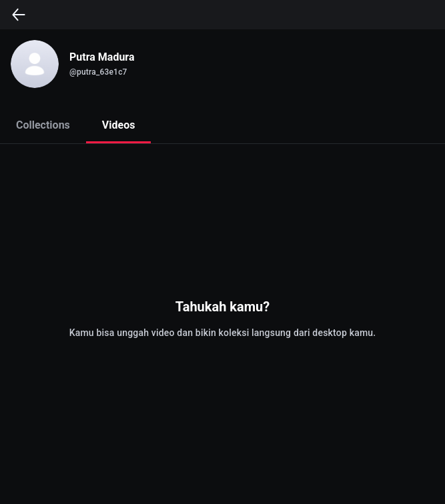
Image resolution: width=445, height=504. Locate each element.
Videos (119, 125)
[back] (19, 15)
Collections (43, 125)
